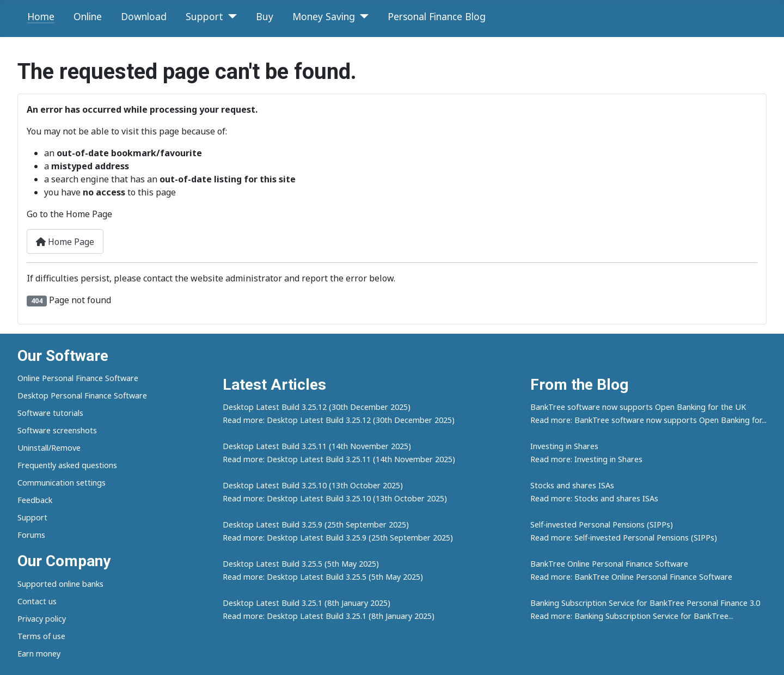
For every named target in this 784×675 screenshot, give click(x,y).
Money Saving (324, 16)
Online (88, 16)
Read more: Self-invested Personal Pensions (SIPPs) (624, 538)
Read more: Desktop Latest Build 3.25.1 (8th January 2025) (329, 616)
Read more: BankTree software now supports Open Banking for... (648, 420)
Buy (265, 16)
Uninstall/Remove (49, 448)
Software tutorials (50, 413)
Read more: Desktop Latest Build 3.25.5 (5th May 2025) (323, 577)
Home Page (65, 242)
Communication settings (62, 483)
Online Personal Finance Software (78, 378)
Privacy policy (42, 619)
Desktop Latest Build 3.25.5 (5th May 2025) (301, 564)
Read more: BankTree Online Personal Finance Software (631, 577)
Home (41, 16)
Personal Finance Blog (437, 16)
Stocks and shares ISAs (572, 485)
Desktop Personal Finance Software (82, 395)
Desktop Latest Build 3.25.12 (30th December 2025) (317, 407)
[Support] (230, 16)
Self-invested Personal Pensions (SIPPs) (602, 524)
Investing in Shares (564, 446)
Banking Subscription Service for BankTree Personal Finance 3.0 (645, 603)
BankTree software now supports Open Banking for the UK (638, 407)
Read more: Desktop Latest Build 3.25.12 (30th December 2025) (339, 420)
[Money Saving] (362, 16)
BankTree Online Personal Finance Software (609, 564)
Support (204, 16)
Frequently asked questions (67, 465)
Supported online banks (60, 584)
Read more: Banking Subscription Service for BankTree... (632, 616)
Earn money (39, 653)
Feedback (35, 500)
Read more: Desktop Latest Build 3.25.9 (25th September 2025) (338, 538)
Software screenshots (57, 430)
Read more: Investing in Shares (586, 459)
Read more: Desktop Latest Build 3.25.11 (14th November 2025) (339, 459)
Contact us (37, 601)
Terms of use (41, 636)
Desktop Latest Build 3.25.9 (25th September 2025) (316, 524)
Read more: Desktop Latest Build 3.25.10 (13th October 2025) (335, 498)
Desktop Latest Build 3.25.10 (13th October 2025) (313, 485)
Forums (31, 535)
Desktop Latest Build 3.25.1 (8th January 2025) (307, 603)
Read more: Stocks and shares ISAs (594, 498)
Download (144, 16)
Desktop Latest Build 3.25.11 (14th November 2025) (317, 446)
